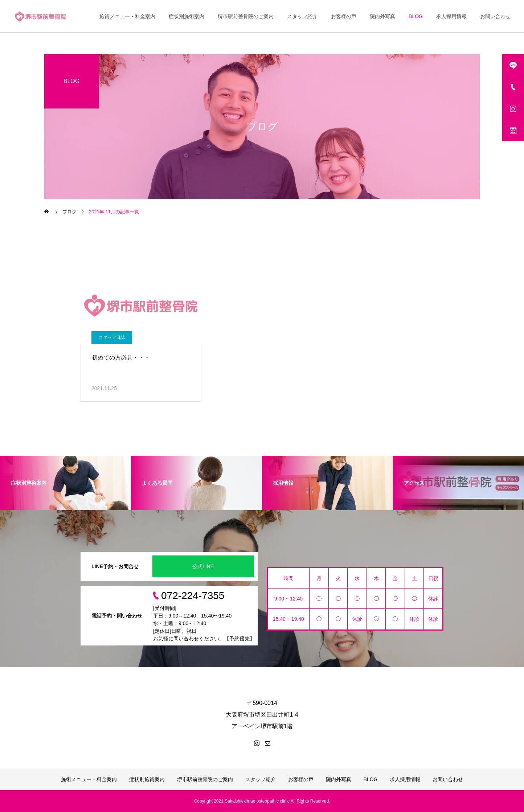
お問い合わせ (495, 16)
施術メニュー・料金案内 (127, 16)
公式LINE (203, 566)
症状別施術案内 (187, 16)
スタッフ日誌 (112, 337)
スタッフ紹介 (302, 16)
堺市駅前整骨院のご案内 (246, 16)
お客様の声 (344, 16)
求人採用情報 (451, 16)
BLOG (416, 16)
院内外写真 (382, 16)
